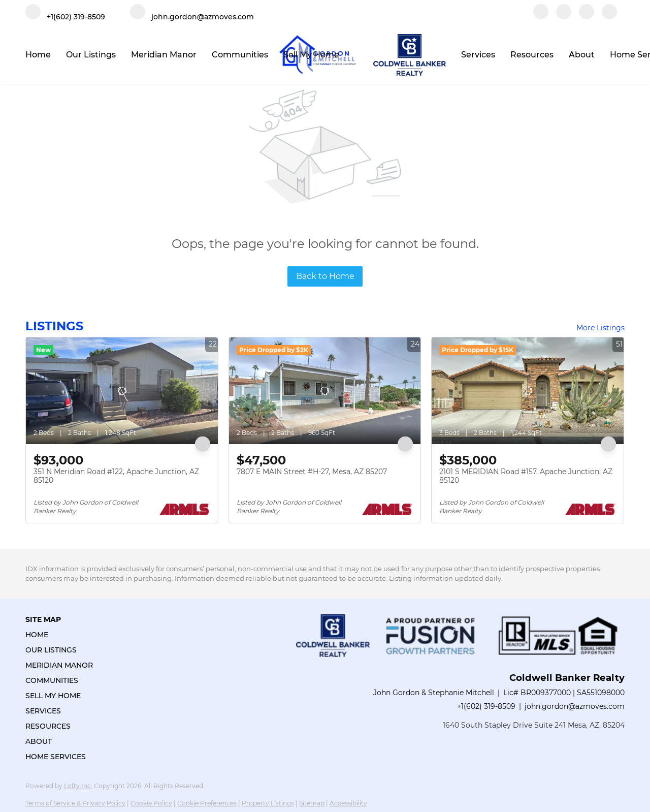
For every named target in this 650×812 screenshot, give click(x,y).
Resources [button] (532, 55)
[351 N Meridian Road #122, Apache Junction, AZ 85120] (122, 391)
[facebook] (541, 17)
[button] (62, 635)
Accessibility (348, 803)
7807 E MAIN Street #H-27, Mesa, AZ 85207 (312, 472)
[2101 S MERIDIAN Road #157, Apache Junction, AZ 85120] (528, 391)
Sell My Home (311, 55)
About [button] (582, 55)
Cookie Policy (151, 803)
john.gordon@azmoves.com (575, 706)
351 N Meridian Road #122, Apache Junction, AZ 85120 (116, 476)
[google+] (609, 17)
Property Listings (268, 803)
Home (38, 55)
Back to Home (325, 276)
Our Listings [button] (91, 55)
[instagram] (587, 17)
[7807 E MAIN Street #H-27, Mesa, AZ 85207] (325, 391)
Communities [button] (240, 55)
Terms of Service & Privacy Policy (75, 803)
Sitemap (312, 803)
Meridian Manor (164, 55)
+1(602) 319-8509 (486, 706)
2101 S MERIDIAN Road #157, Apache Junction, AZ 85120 (526, 476)
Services (478, 55)
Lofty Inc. (78, 786)
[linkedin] (564, 17)
